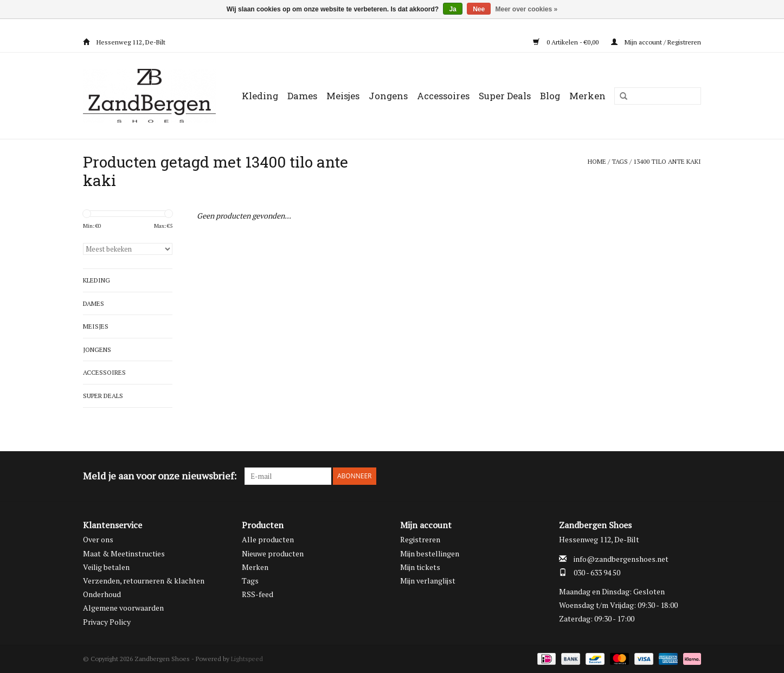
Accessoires (443, 96)
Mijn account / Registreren (656, 42)
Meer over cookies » (527, 9)
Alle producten (268, 539)
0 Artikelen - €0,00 (567, 42)
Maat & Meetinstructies (124, 553)
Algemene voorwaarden (123, 608)
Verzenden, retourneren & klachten (144, 581)
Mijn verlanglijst (428, 581)
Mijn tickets (420, 567)
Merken (587, 96)
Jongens (388, 96)
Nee (479, 9)
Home (597, 161)
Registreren (420, 539)
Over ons (98, 539)
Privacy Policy (107, 622)
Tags (620, 161)
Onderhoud (102, 594)
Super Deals (505, 96)
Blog (550, 96)
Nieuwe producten (273, 553)
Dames (302, 96)
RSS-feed (258, 594)
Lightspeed (247, 659)
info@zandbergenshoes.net (621, 559)
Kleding (260, 96)
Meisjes (343, 96)
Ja (452, 9)
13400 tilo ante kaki (667, 161)
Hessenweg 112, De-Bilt (124, 42)
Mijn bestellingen (430, 553)
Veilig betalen (106, 567)
